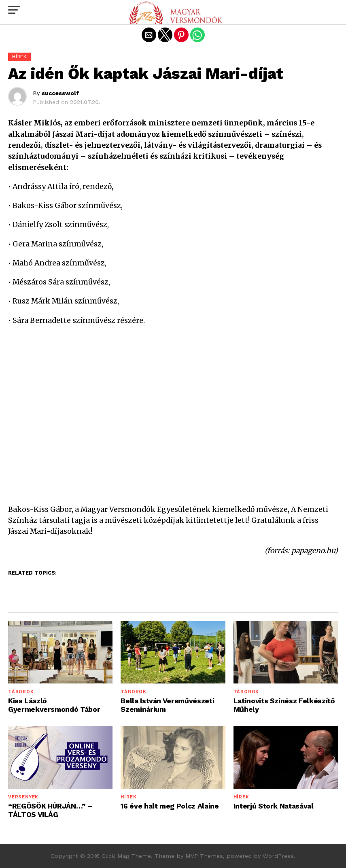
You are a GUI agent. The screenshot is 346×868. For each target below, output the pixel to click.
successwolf (60, 93)
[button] (14, 10)
